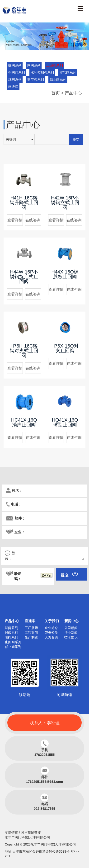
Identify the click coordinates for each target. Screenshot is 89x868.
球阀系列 (15, 79)
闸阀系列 (34, 65)
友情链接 (11, 833)
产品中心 (73, 93)
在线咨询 (33, 220)
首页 (56, 93)
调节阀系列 (36, 79)
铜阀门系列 (17, 72)
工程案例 (31, 633)
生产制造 (31, 637)
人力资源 (51, 637)
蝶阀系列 (15, 65)
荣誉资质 (51, 633)
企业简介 (51, 628)
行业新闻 (71, 633)
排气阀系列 (68, 72)
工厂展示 (31, 628)
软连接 (13, 87)
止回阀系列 (55, 65)
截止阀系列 (58, 79)
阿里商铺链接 (31, 833)
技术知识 (71, 637)
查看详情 (15, 220)
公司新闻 (71, 628)
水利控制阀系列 (42, 72)
